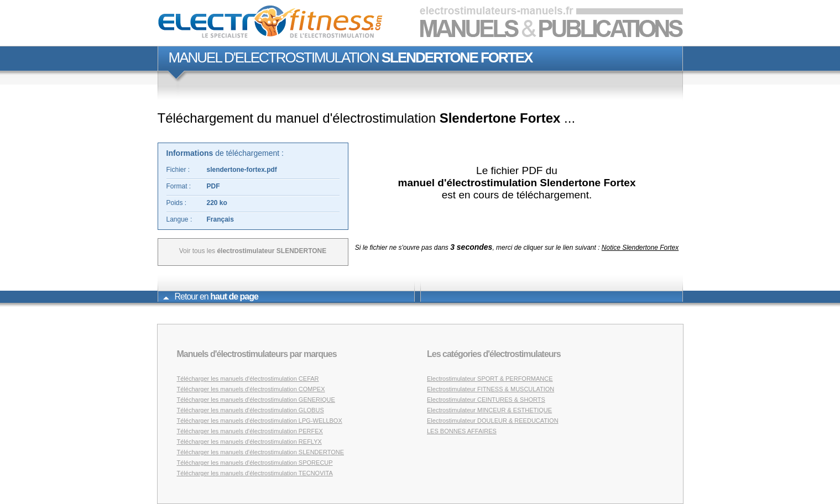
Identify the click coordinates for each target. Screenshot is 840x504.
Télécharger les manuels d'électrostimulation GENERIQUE (256, 400)
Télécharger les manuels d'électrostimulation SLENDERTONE (261, 452)
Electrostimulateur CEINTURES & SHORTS (486, 400)
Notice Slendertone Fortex (640, 248)
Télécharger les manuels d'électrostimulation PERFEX (250, 431)
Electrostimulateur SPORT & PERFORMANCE (490, 379)
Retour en (211, 296)
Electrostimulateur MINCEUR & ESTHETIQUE (489, 410)
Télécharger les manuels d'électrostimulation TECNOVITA (255, 473)
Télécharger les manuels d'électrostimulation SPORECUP (255, 463)
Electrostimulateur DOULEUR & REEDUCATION (493, 421)
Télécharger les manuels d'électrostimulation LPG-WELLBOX (260, 421)
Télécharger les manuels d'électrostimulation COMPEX (251, 389)
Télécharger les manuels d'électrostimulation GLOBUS (251, 410)
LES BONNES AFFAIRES (462, 431)
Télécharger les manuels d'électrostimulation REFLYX (249, 442)
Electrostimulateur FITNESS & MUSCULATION (491, 389)
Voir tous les (253, 251)
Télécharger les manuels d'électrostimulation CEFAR (248, 379)
